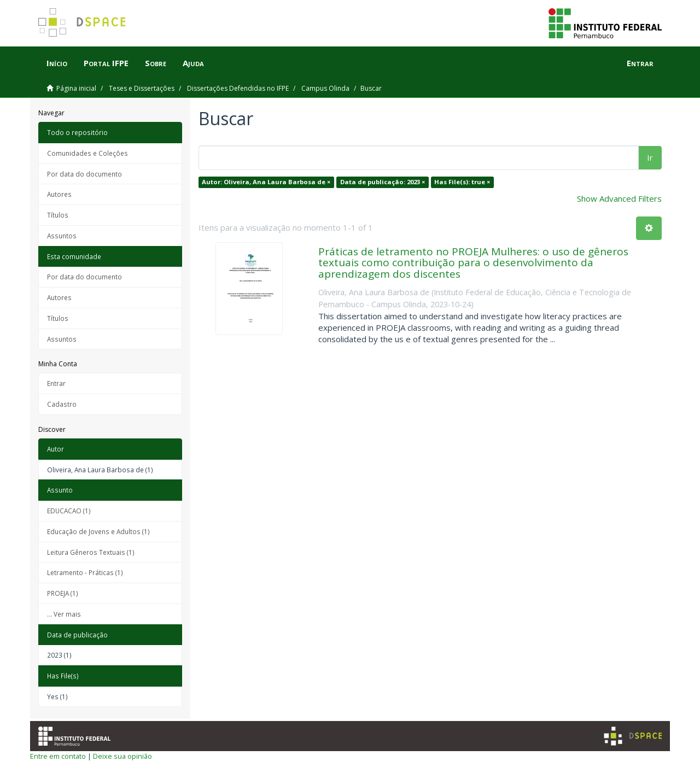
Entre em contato (58, 756)
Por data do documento (84, 174)
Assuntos (62, 236)
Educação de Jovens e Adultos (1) (98, 531)
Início (57, 63)
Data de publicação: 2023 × (383, 182)
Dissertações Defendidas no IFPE (238, 88)
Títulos (58, 215)
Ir (650, 157)
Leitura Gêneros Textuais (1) (91, 552)
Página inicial (76, 88)
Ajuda (193, 63)
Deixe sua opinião (122, 756)
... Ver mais (64, 614)
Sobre (156, 63)
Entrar (56, 383)
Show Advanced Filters (619, 198)
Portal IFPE (106, 63)
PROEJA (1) (63, 593)
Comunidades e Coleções (87, 153)
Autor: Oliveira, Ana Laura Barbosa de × (266, 182)
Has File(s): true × (462, 182)
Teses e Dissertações (142, 88)
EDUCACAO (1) (69, 511)
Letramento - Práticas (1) (85, 572)
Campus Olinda (325, 88)
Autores (59, 194)
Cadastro (62, 404)
